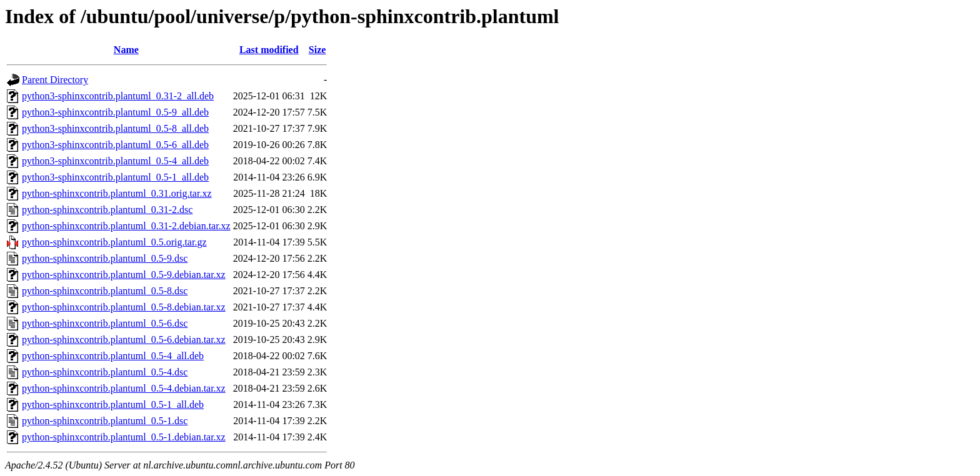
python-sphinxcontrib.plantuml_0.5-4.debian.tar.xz (124, 388)
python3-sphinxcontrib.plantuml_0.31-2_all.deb (118, 96)
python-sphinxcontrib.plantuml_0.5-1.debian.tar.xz (124, 437)
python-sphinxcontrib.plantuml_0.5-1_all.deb (113, 404)
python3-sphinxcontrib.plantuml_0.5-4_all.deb (115, 161)
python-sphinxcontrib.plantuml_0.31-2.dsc (107, 210)
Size (317, 50)
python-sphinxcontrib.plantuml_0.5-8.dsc (105, 291)
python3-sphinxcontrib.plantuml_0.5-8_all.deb (115, 128)
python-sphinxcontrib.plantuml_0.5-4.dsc (105, 372)
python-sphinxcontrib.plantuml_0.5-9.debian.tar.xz (124, 275)
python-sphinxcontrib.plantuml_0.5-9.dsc (105, 258)
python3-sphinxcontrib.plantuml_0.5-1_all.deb (115, 177)
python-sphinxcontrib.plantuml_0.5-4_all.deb (113, 356)
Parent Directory (55, 80)
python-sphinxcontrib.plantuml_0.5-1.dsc (105, 421)
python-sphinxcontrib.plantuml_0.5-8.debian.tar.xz (124, 307)
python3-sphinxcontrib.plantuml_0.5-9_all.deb (115, 112)
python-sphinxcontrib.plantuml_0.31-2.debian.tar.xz (126, 226)
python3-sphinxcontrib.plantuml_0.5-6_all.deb (115, 145)
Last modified (269, 50)
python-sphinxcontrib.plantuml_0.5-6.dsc (105, 323)
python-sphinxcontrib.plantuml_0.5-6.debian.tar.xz (124, 340)
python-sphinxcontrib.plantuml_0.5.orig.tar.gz (114, 242)
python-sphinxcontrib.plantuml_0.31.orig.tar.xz (117, 193)
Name (126, 50)
